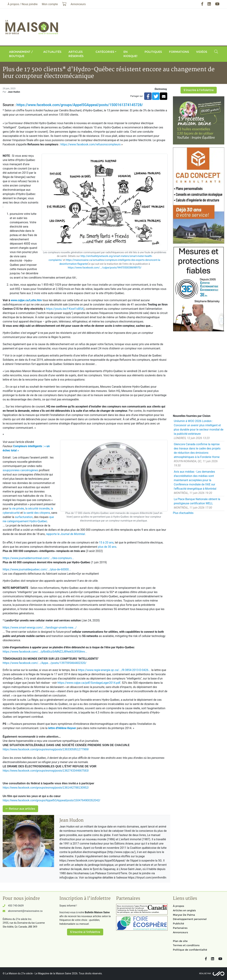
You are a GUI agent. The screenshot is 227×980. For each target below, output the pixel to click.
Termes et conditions (186, 945)
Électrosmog (161, 89)
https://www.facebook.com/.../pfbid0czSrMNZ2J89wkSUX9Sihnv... (45, 652)
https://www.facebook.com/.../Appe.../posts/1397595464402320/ (45, 663)
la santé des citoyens (37, 513)
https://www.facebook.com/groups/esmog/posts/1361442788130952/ (46, 788)
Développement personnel (190, 919)
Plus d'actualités (183, 513)
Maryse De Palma (184, 915)
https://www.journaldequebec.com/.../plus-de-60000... (37, 569)
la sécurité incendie (37, 509)
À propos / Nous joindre (23, 4)
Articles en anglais (184, 910)
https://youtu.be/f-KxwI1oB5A (65, 309)
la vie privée (16, 509)
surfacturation (24, 517)
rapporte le (65, 534)
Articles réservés (76, 54)
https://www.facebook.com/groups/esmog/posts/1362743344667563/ (46, 771)
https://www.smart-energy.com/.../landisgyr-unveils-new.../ (40, 628)
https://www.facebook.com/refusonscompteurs (91, 144)
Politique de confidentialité (190, 950)
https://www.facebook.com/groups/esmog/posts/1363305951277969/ (46, 749)
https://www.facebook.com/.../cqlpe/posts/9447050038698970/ (105, 268)
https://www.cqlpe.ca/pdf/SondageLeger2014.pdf (89, 683)
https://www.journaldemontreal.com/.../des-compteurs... (38, 558)
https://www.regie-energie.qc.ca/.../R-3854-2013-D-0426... (114, 670)
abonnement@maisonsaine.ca (25, 911)
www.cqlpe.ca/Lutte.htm (26, 300)
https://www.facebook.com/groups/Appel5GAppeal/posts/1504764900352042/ (51, 800)
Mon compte (50, 4)
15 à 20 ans (106, 543)
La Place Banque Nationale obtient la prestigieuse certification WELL (197, 501)
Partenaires (180, 928)
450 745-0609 (16, 906)
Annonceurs (180, 932)
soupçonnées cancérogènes (20, 470)
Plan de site (180, 941)
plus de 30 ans (107, 547)
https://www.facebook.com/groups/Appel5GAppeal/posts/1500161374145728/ (80, 105)
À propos (178, 906)
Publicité (178, 924)
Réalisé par (205, 974)
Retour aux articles (20, 809)
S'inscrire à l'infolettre (199, 90)
